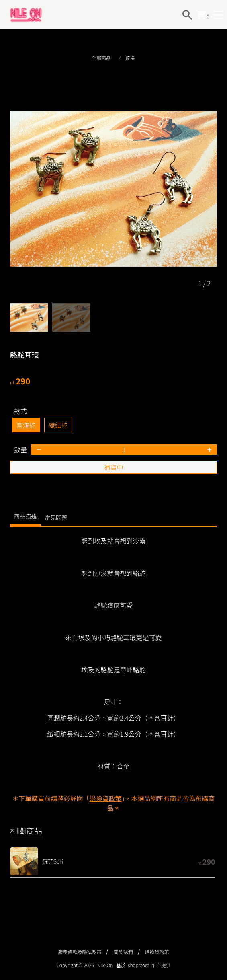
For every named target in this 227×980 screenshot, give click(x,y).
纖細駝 (58, 425)
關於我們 (123, 952)
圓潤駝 (26, 425)
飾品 (131, 58)
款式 (20, 411)
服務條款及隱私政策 (80, 952)
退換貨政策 (157, 952)
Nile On (105, 965)
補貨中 (113, 467)
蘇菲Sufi (53, 861)
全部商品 (101, 58)
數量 (20, 450)
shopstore (139, 965)
